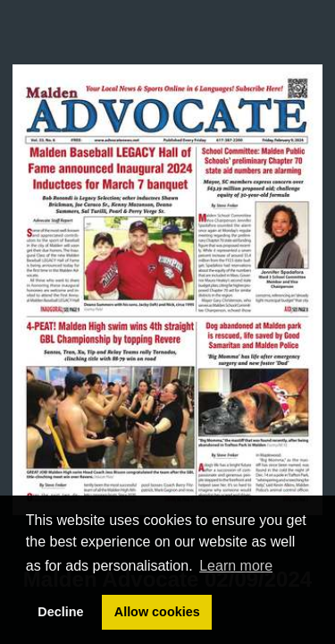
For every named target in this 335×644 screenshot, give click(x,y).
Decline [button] (60, 612)
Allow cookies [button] (157, 612)
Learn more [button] (236, 566)
